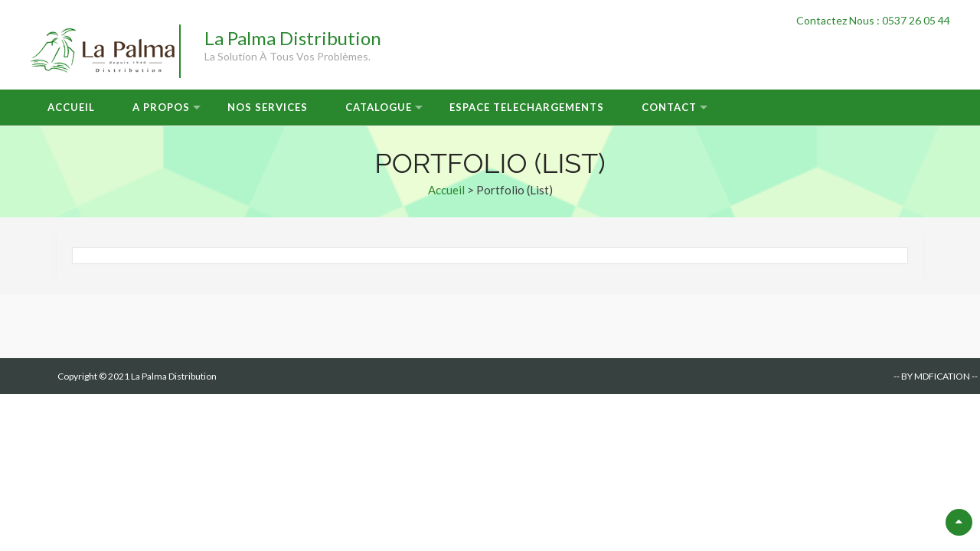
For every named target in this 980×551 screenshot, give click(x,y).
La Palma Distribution (293, 38)
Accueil (71, 107)
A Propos (161, 107)
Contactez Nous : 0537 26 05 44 (873, 20)
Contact (669, 107)
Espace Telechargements (527, 107)
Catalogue (379, 107)
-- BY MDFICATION (932, 376)
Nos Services (268, 107)
